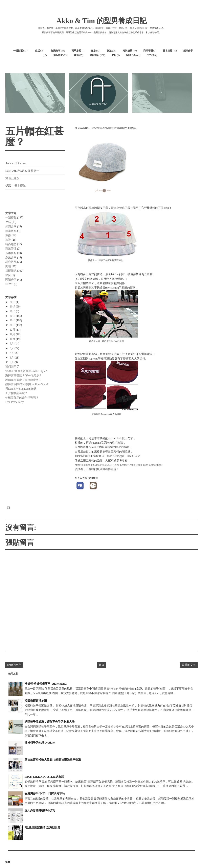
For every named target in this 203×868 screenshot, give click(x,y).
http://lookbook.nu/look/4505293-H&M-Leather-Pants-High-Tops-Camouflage (119, 465)
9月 (12, 344)
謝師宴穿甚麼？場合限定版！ (23, 380)
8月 (12, 348)
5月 (12, 362)
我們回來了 (12, 367)
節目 (114, 55)
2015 (13, 316)
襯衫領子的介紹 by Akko (40, 743)
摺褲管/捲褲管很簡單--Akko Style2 (26, 371)
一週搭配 (18, 51)
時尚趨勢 (127, 51)
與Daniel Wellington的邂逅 (21, 389)
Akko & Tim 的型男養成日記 (101, 21)
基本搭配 (168, 51)
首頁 (101, 665)
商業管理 (148, 51)
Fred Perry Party (15, 402)
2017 (13, 307)
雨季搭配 (76, 51)
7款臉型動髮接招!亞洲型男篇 (42, 828)
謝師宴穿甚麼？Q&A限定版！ (24, 375)
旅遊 (109, 51)
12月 (13, 330)
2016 (13, 311)
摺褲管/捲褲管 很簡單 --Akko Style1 (27, 384)
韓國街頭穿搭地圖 (36, 701)
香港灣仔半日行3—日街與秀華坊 (45, 794)
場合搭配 (58, 55)
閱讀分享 (131, 55)
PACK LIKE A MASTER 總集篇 (44, 777)
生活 (37, 51)
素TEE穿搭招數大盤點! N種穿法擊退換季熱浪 (53, 760)
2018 (13, 302)
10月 (13, 339)
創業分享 (188, 51)
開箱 (76, 55)
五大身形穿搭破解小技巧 (40, 811)
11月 (13, 334)
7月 (12, 353)
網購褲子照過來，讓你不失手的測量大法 (50, 722)
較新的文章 (14, 665)
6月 (12, 358)
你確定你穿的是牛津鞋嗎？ (22, 398)
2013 (13, 325)
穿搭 (93, 51)
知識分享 (56, 51)
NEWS (150, 55)
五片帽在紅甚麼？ (16, 393)
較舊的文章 (189, 665)
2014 (13, 320)
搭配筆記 (95, 55)
